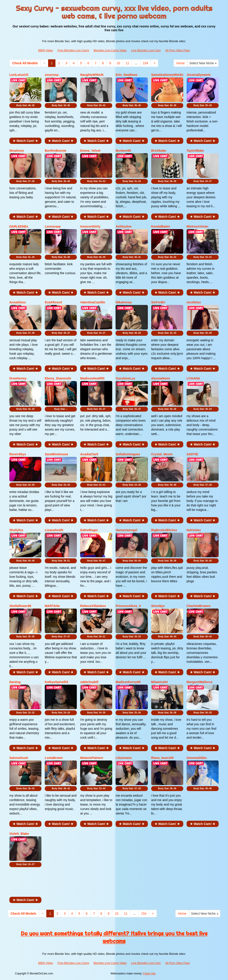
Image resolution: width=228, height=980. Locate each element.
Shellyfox (16, 530)
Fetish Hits (149, 974)
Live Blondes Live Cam (146, 50)
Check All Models (25, 63)
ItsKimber (194, 530)
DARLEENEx (19, 226)
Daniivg (15, 682)
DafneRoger (89, 530)
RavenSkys (18, 454)
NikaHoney (124, 302)
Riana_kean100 (162, 758)
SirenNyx (158, 606)
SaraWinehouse (56, 454)
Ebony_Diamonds (58, 378)
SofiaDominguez (128, 454)
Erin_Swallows (126, 75)
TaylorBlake (195, 151)
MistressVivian (197, 226)
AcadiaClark (89, 454)
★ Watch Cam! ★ (25, 141)
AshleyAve (123, 226)
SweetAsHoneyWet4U (167, 75)
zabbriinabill (89, 682)
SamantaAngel (126, 530)
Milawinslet (160, 682)
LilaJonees (124, 758)
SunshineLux (125, 378)
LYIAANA (193, 378)
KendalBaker (161, 226)
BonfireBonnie (55, 151)
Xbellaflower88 (20, 606)
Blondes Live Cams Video (110, 50)
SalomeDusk (19, 758)
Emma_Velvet (90, 151)
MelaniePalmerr (92, 758)
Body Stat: (25, 105)
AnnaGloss (18, 302)
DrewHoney (18, 378)
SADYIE (192, 454)
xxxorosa (52, 75)
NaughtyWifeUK (92, 75)
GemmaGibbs (197, 758)
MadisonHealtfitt (92, 378)
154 (146, 63)
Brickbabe (159, 151)
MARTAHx (52, 606)
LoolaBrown (54, 758)
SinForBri (158, 302)
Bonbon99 (123, 151)
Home (180, 63)
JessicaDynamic (199, 75)
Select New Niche (203, 63)
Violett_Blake (19, 834)
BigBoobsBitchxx (164, 530)
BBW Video (46, 50)
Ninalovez (17, 151)
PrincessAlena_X (128, 606)
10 (118, 63)
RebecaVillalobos (93, 606)
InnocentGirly (90, 226)
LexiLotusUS (19, 75)
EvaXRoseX (53, 302)
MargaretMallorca (199, 682)
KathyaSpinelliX (57, 682)
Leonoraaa (53, 226)
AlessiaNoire (161, 378)
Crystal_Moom (162, 454)
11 (127, 63)
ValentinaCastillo (93, 302)
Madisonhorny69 (128, 682)
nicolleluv (194, 302)
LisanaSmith (54, 530)
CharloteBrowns (199, 606)
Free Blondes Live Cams (73, 50)
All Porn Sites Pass (178, 50)
